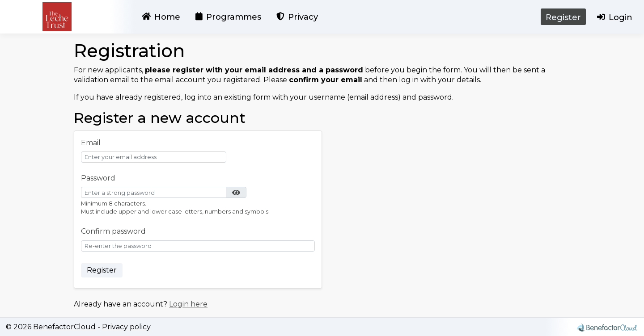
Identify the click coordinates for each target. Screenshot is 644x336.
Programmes (228, 19)
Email (91, 143)
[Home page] (57, 17)
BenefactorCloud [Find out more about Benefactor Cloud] (64, 327)
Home (161, 19)
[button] (236, 192)
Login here (188, 304)
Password (98, 178)
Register (563, 17)
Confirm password (113, 231)
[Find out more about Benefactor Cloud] (607, 325)
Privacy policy (126, 327)
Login (615, 19)
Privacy (297, 19)
